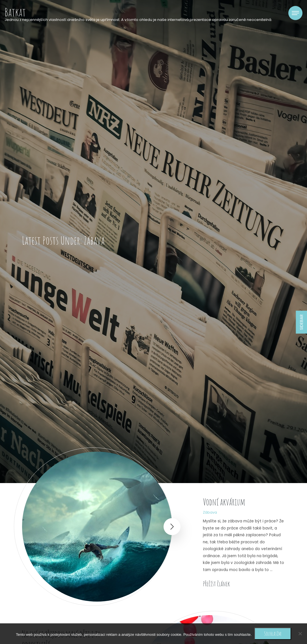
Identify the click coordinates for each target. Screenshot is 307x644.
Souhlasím (273, 634)
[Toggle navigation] (295, 13)
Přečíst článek (216, 584)
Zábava (210, 512)
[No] (300, 634)
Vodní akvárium (224, 502)
